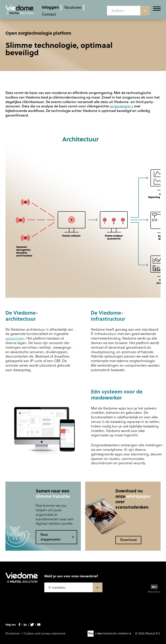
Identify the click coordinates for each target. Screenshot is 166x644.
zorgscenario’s (121, 106)
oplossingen (15, 338)
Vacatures (73, 7)
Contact (49, 14)
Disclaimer (13, 633)
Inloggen (50, 7)
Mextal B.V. (153, 633)
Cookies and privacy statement (45, 633)
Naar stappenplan (51, 537)
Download (128, 540)
